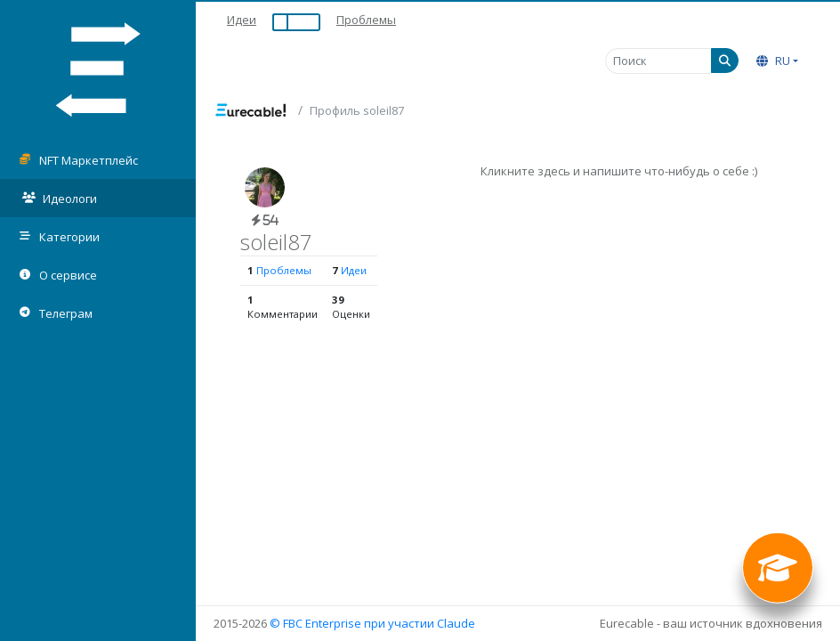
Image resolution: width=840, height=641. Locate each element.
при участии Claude (420, 623)
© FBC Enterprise (315, 623)
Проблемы (366, 20)
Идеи (242, 20)
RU (773, 61)
